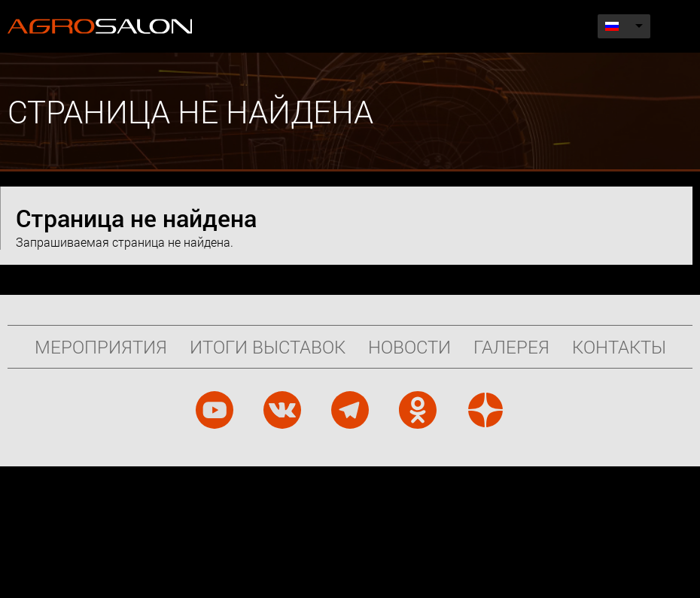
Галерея (511, 347)
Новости (409, 347)
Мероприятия (101, 347)
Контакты (619, 347)
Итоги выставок (268, 347)
